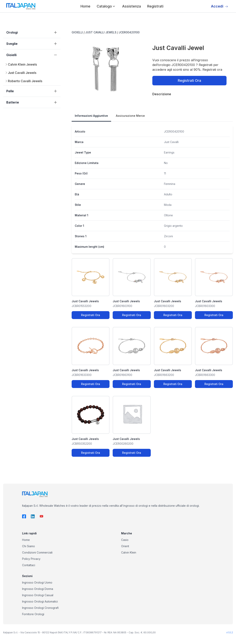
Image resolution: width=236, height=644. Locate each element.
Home (85, 6)
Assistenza (132, 6)
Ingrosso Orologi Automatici (40, 601)
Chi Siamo (29, 546)
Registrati (155, 6)
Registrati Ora (189, 80)
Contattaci (29, 565)
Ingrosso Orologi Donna (38, 589)
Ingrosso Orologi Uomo (37, 582)
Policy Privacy (31, 559)
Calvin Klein (129, 552)
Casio (125, 540)
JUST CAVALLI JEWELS (101, 32)
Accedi (220, 6)
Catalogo (106, 6)
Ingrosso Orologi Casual (38, 595)
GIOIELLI (77, 32)
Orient (125, 546)
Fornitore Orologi (33, 614)
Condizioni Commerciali (37, 552)
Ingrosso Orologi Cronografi (40, 608)
